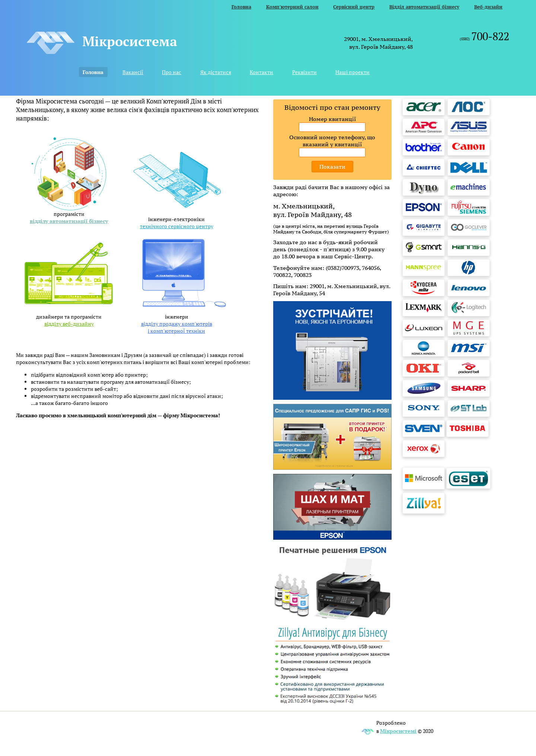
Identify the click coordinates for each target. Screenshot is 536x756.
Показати (332, 167)
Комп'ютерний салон (292, 7)
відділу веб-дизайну (69, 324)
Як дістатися (216, 72)
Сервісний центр (354, 7)
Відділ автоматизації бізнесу (424, 7)
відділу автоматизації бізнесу (69, 221)
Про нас (172, 72)
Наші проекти (352, 72)
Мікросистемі (398, 731)
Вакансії (133, 72)
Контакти (261, 72)
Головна (241, 7)
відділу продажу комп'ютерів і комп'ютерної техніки (177, 327)
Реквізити (304, 72)
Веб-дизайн (488, 7)
